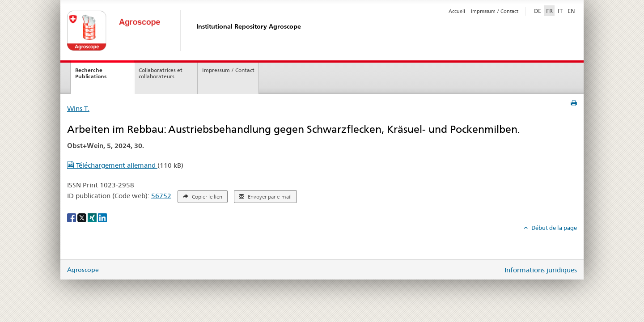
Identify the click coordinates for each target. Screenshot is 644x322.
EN (571, 11)
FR (549, 11)
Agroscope (83, 270)
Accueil (457, 11)
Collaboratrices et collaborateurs (161, 73)
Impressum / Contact (495, 11)
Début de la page (553, 228)
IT (560, 11)
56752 (161, 196)
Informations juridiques (541, 270)
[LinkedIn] (102, 217)
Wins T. (78, 108)
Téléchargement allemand (112, 165)
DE (538, 10)
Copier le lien (203, 197)
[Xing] (93, 217)
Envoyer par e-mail (265, 197)
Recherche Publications (91, 73)
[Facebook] (72, 217)
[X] (83, 217)
